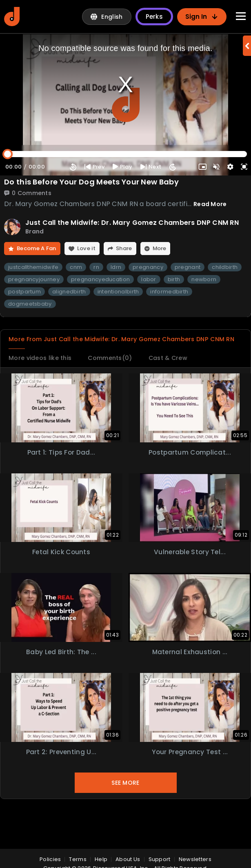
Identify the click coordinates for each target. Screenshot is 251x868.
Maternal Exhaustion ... (190, 665)
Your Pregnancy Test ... (190, 765)
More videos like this (43, 370)
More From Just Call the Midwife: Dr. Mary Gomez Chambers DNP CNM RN (118, 345)
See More (125, 796)
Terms (78, 859)
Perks (154, 17)
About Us (128, 859)
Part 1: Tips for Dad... (61, 465)
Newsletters (195, 859)
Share (129, 249)
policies (50, 859)
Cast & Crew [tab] (182, 370)
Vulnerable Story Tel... (190, 565)
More (166, 249)
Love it (88, 249)
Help (101, 859)
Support (160, 859)
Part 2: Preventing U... (61, 765)
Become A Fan (35, 249)
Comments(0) (119, 370)
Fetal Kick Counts (61, 565)
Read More (210, 204)
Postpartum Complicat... (190, 465)
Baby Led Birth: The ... (61, 665)
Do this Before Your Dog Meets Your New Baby (91, 182)
